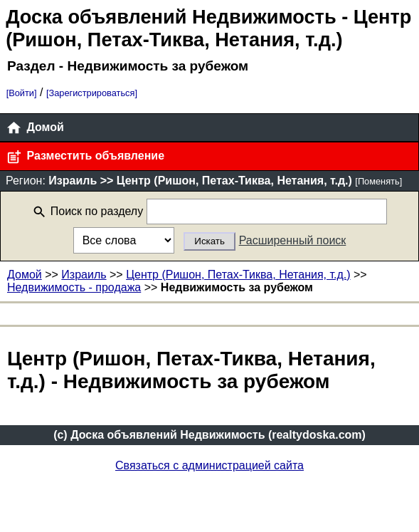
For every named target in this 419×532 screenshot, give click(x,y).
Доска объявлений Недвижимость (171, 17)
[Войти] (22, 93)
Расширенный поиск (293, 240)
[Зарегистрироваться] (92, 93)
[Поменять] (378, 181)
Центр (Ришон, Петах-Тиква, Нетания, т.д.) (238, 275)
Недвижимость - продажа (74, 287)
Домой (35, 128)
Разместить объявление (85, 157)
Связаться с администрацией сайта (210, 465)
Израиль (84, 275)
